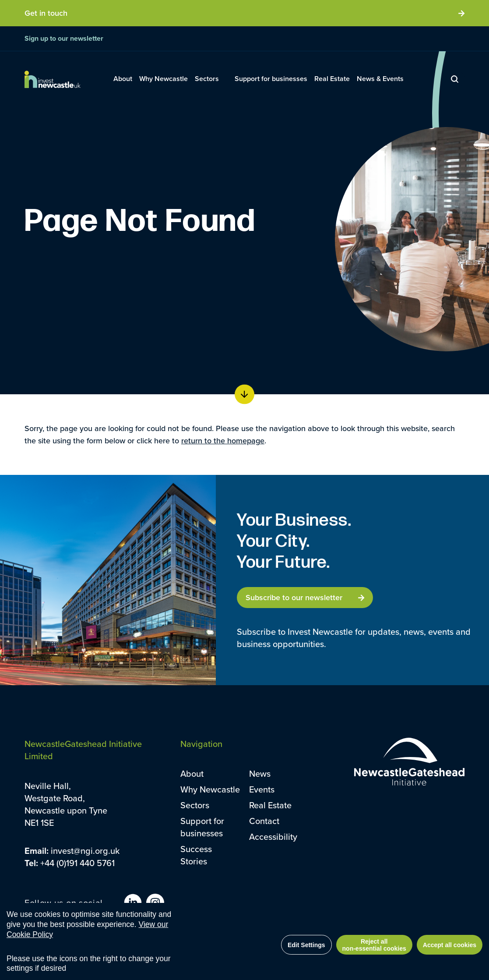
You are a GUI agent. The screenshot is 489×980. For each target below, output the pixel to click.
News (260, 773)
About (192, 773)
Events (262, 789)
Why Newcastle (210, 789)
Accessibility (273, 837)
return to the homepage (223, 440)
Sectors (195, 805)
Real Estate (270, 805)
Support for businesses (202, 827)
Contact (264, 821)
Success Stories (196, 855)
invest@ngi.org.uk (85, 851)
